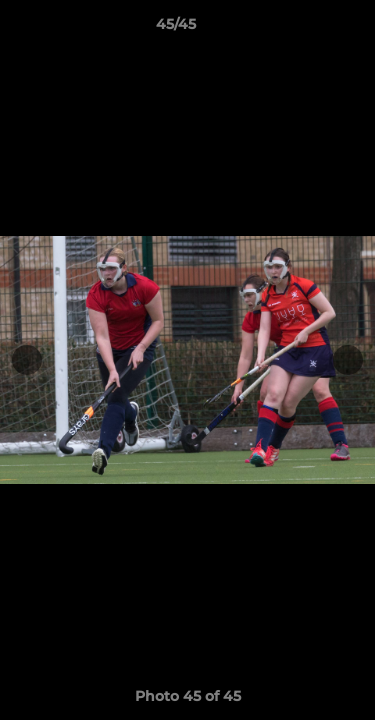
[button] (303, 29)
